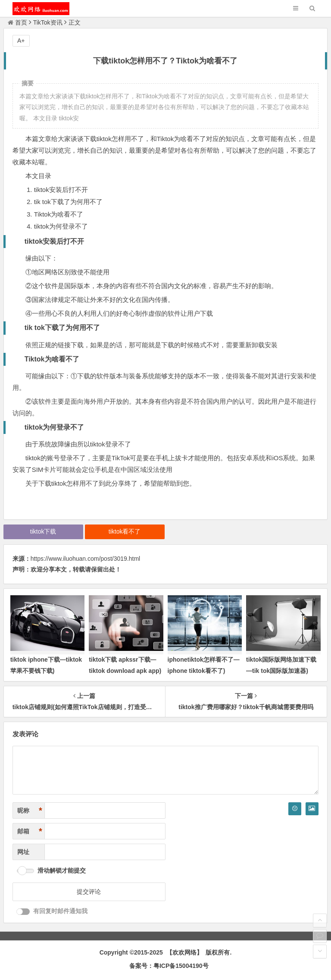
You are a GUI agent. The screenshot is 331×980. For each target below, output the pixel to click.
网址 (23, 852)
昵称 (30, 811)
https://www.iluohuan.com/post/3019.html (85, 559)
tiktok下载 (43, 531)
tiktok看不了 (125, 531)
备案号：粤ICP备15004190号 (169, 966)
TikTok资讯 (48, 22)
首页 (17, 22)
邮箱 (30, 831)
